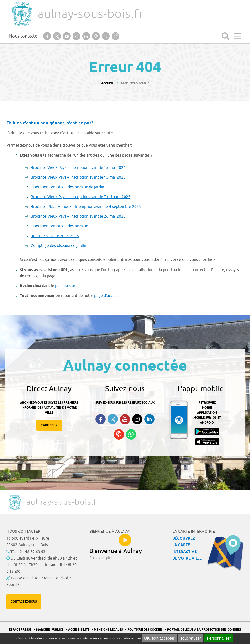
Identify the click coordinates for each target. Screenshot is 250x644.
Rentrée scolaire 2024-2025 (55, 236)
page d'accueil (106, 296)
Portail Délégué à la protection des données (204, 630)
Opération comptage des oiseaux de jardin (67, 187)
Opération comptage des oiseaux (59, 226)
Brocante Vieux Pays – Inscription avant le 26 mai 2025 (78, 216)
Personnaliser (219, 638)
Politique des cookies (145, 630)
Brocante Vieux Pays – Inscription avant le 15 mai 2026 (78, 168)
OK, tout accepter (159, 638)
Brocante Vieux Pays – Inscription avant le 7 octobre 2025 (81, 197)
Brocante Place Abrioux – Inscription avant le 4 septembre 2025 (86, 207)
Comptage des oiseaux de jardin (58, 246)
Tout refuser (191, 638)
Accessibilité (79, 630)
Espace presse (20, 630)
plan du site (65, 286)
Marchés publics (50, 630)
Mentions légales (108, 630)
